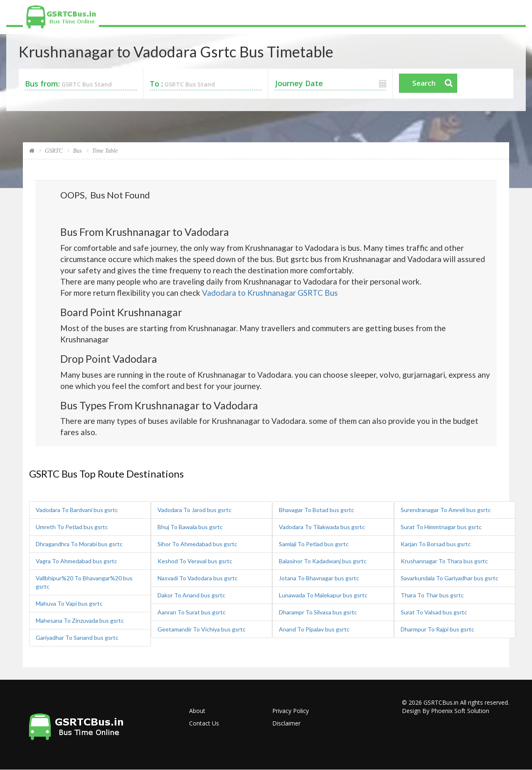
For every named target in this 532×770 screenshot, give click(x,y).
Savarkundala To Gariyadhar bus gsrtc (449, 578)
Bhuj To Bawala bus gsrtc (190, 527)
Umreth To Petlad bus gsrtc (72, 527)
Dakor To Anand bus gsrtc (191, 595)
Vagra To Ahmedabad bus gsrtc (76, 561)
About (197, 711)
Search (424, 83)
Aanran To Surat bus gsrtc (192, 612)
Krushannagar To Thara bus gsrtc (444, 561)
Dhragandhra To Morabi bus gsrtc (79, 544)
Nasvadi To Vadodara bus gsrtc (198, 578)
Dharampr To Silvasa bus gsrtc (318, 612)
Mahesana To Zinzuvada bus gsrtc (80, 620)
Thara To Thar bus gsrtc (432, 595)
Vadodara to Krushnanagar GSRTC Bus (270, 293)
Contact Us (204, 723)
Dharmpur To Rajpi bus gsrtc (437, 629)
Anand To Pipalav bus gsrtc (314, 629)
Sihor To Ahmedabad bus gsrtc (197, 544)
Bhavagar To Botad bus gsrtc (316, 510)
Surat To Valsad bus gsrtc (434, 612)
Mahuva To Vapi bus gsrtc (69, 603)
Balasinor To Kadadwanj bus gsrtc (323, 561)
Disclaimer (286, 723)
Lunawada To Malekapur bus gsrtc (323, 595)
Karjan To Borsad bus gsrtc (436, 544)
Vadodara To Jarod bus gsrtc (195, 510)
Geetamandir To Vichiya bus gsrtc (202, 629)
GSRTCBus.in (441, 702)
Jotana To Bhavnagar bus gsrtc (319, 578)
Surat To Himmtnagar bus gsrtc (441, 527)
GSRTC (54, 151)
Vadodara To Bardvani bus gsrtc (77, 510)
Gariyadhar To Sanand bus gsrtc (77, 638)
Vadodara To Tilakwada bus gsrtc (322, 527)
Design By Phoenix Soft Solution (446, 711)
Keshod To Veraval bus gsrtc (195, 561)
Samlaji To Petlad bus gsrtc (314, 544)
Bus (78, 151)
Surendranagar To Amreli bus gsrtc (446, 510)
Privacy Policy (291, 711)
